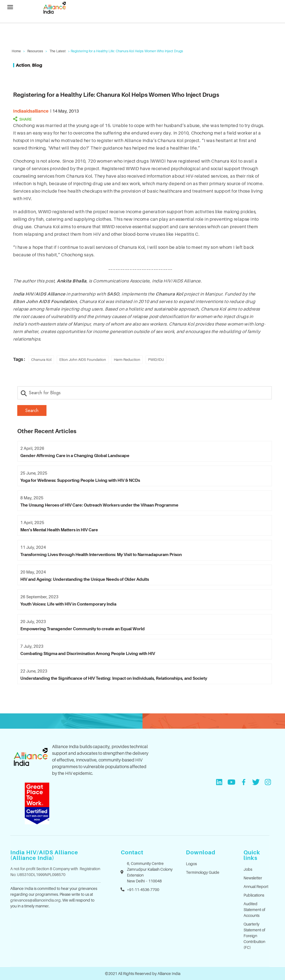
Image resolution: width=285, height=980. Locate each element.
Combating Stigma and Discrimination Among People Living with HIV (88, 653)
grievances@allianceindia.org (35, 900)
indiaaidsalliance (31, 111)
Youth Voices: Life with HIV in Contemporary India (68, 604)
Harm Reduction (127, 359)
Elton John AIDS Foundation (45, 301)
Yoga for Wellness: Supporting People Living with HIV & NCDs (80, 480)
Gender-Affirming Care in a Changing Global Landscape (75, 455)
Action (23, 65)
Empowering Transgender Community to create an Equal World (83, 629)
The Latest (58, 51)
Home (16, 51)
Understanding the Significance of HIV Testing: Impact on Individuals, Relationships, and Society (114, 678)
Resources (35, 51)
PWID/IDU (156, 359)
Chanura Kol (41, 359)
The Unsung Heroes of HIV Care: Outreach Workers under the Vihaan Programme (99, 505)
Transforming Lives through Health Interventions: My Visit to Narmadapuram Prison (101, 554)
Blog (37, 65)
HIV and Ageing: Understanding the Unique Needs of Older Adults (85, 579)
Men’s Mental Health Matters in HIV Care (59, 530)
